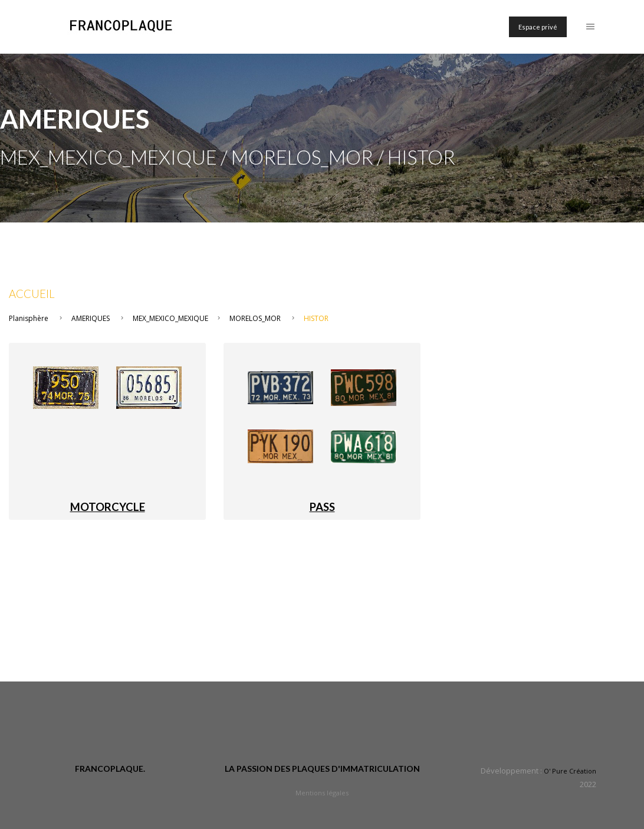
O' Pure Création (570, 771)
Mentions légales (322, 793)
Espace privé (538, 27)
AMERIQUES (91, 318)
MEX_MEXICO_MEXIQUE (170, 318)
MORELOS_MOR (255, 318)
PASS (322, 507)
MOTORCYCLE (108, 507)
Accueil (32, 294)
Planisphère (29, 318)
